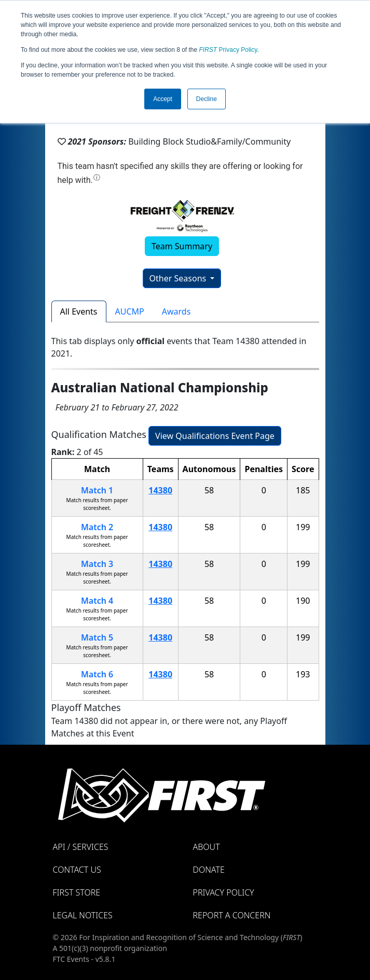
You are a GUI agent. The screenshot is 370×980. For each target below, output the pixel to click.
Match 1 (97, 490)
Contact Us (77, 870)
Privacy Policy (228, 50)
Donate (209, 870)
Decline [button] (207, 99)
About (207, 847)
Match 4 (97, 601)
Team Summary (182, 246)
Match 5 (97, 637)
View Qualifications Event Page (215, 436)
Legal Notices (83, 915)
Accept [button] (163, 99)
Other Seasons (179, 278)
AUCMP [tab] (130, 311)
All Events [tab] (79, 311)
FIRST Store (77, 892)
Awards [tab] (176, 311)
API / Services (81, 847)
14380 (160, 490)
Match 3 (97, 564)
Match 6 (97, 674)
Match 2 (97, 527)
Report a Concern (232, 915)
